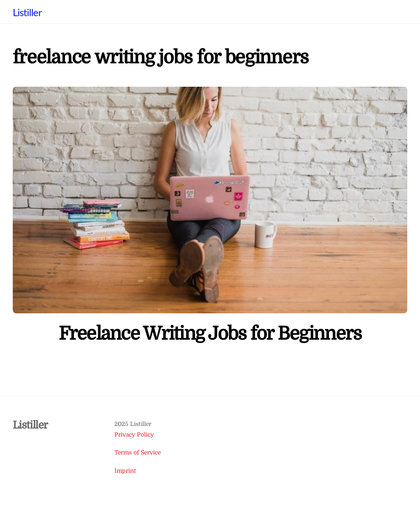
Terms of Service (138, 453)
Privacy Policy (134, 435)
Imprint (125, 471)
